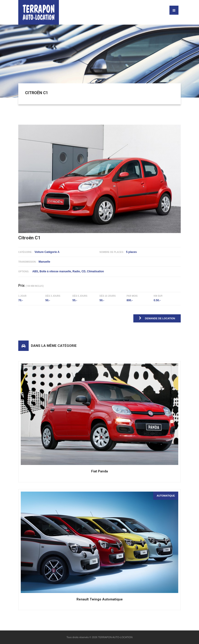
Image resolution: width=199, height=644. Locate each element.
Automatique (166, 496)
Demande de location (157, 318)
